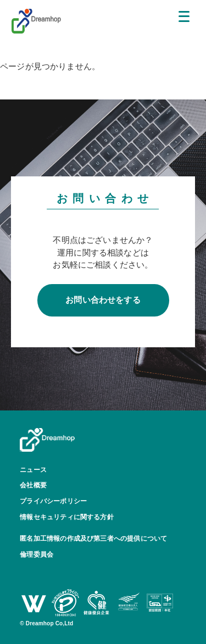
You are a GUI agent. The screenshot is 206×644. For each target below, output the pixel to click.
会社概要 (33, 485)
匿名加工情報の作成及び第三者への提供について (93, 538)
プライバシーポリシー (53, 501)
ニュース (33, 470)
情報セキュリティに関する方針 (67, 517)
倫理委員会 (37, 554)
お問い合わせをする (103, 300)
